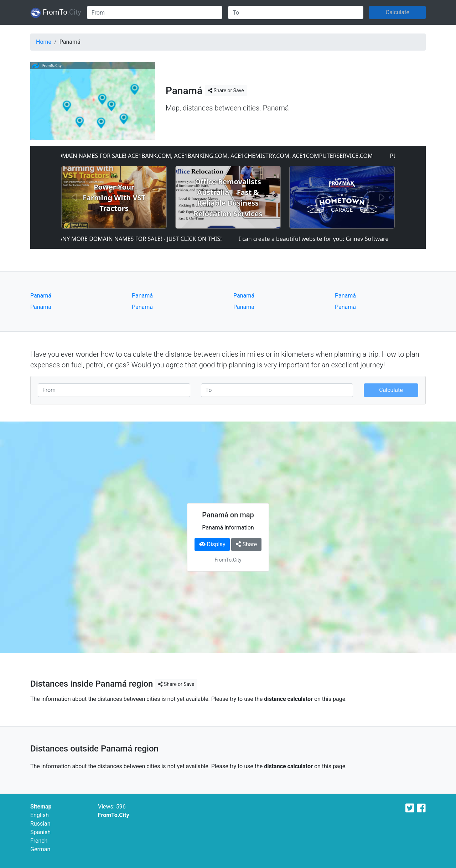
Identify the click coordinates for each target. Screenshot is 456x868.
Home (44, 42)
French (39, 841)
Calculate (397, 12)
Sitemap (41, 807)
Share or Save (226, 91)
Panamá (41, 296)
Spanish (40, 832)
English (40, 815)
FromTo (56, 13)
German (40, 849)
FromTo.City (114, 815)
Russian (40, 824)
